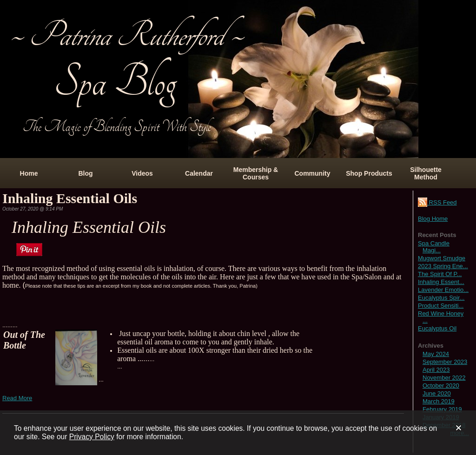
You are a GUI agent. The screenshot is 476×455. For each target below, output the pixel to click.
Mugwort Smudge (442, 258)
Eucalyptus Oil (437, 328)
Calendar (199, 173)
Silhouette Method (426, 173)
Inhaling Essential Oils (70, 198)
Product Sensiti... (441, 306)
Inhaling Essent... (441, 282)
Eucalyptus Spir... (441, 298)
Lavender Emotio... (443, 290)
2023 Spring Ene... (443, 266)
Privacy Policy (92, 437)
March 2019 (439, 401)
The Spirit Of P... (440, 274)
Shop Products (369, 173)
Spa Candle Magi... (434, 247)
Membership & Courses (256, 173)
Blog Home (433, 219)
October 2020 (441, 386)
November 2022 (444, 378)
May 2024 (436, 354)
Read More (17, 398)
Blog (85, 173)
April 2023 (436, 370)
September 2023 (445, 362)
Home (29, 173)
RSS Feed (437, 202)
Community (313, 173)
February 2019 (442, 409)
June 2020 (437, 393)
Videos (142, 173)
